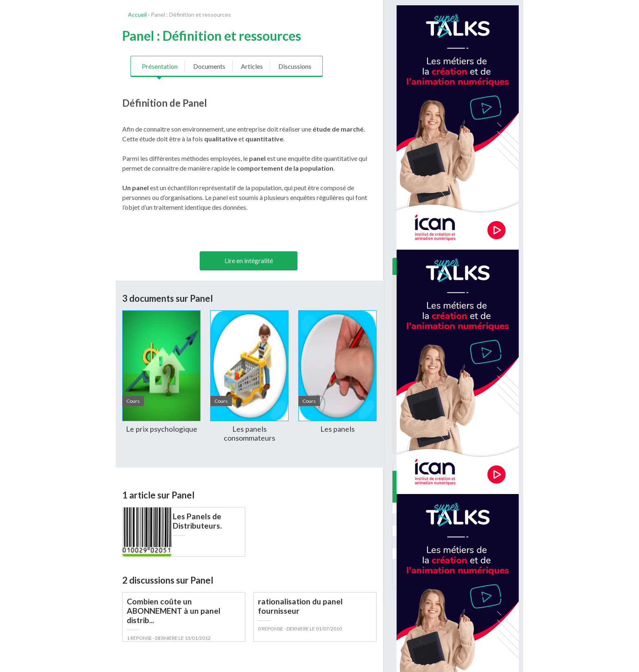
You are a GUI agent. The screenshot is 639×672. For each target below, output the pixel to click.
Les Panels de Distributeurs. (197, 521)
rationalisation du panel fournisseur (300, 606)
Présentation (160, 66)
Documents (209, 66)
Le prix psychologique (162, 429)
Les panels (337, 429)
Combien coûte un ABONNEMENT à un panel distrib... (174, 611)
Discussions (295, 66)
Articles (252, 66)
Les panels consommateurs (249, 433)
